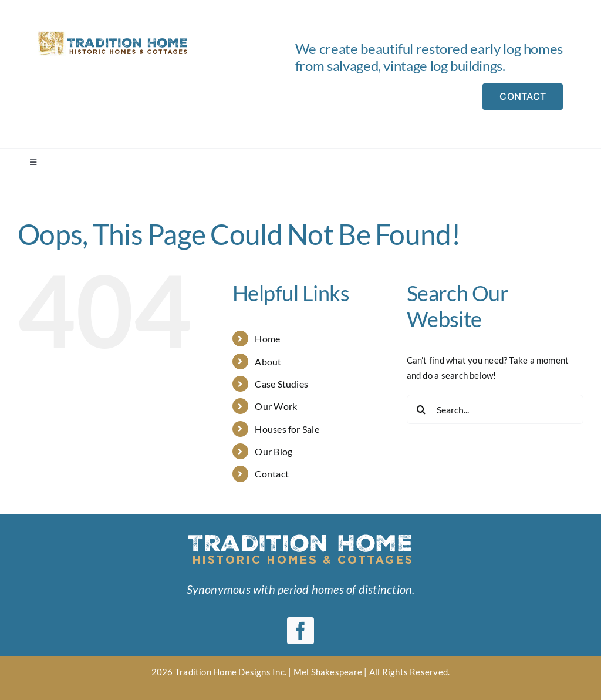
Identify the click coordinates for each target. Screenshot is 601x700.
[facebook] (300, 631)
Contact (272, 474)
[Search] (421, 409)
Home (267, 339)
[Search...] (495, 409)
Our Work (276, 406)
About (268, 361)
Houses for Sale (287, 429)
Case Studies (281, 384)
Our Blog (274, 451)
